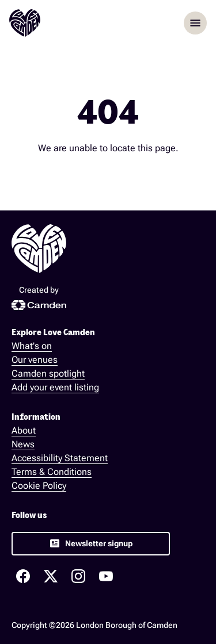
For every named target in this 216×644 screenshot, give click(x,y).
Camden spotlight (48, 373)
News (23, 444)
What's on (32, 346)
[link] (91, 544)
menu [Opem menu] (195, 23)
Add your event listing (55, 387)
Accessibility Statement (60, 458)
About (24, 430)
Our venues (35, 360)
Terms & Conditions (52, 472)
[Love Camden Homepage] (25, 23)
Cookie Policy (39, 486)
